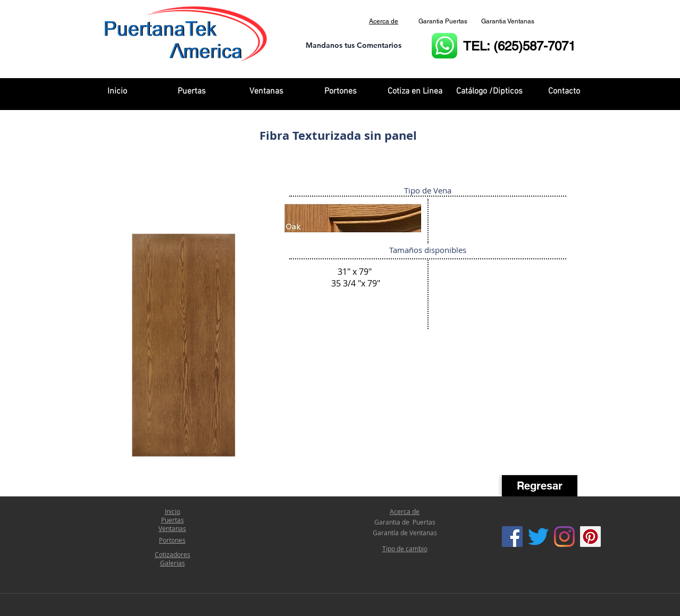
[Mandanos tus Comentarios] (354, 46)
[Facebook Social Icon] (512, 537)
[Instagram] (564, 537)
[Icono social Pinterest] (590, 537)
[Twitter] (538, 537)
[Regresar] (540, 486)
